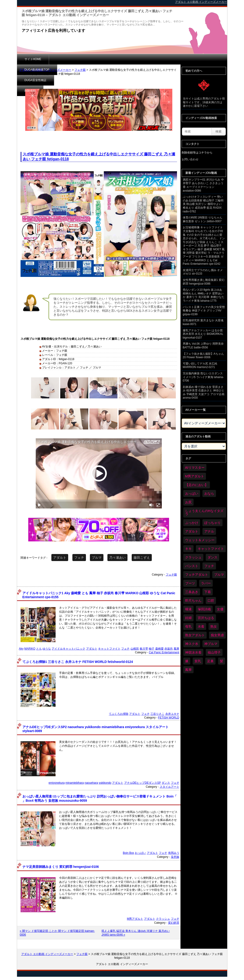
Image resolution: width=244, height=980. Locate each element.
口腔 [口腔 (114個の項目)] (211, 601)
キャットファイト (109, 649)
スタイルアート (170, 787)
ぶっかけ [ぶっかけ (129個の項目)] (192, 523)
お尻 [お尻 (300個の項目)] (188, 502)
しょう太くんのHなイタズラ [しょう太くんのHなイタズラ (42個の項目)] (204, 512)
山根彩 (135, 649)
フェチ (79, 558)
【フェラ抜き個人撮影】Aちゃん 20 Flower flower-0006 (203, 356)
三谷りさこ (157, 714)
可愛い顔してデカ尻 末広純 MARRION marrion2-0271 (200, 365)
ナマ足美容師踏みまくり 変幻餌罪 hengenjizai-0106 (61, 867)
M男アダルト (135, 919)
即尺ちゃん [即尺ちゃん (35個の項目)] (193, 601)
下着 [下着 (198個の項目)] (208, 592)
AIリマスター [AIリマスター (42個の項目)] (195, 468)
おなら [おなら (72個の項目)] (209, 494)
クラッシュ (163, 919)
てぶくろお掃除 (119, 714)
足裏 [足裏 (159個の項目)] (210, 661)
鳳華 (177, 649)
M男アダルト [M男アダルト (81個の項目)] (195, 476)
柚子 (152, 649)
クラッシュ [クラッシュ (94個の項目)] (193, 557)
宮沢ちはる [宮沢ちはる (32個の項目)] (206, 618)
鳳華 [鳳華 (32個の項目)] (188, 670)
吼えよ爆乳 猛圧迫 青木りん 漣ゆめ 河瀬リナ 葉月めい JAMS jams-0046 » (136, 933)
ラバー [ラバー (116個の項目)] (206, 583)
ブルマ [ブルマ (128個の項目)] (219, 575)
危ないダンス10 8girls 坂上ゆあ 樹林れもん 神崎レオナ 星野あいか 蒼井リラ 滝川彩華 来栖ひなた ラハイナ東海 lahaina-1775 (204, 295)
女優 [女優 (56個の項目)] (220, 609)
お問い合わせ (190, 159)
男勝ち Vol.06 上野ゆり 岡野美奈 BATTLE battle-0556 (203, 346)
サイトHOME (33, 59)
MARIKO (30, 649)
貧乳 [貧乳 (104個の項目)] (198, 661)
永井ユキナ (172, 714)
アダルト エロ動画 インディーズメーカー (45, 70)
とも (39, 649)
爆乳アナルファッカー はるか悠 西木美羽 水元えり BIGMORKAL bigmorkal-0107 (203, 334)
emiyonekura (57, 783)
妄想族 (175, 857)
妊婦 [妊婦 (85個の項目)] (188, 618)
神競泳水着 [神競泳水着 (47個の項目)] (193, 652)
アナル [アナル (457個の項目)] (209, 531)
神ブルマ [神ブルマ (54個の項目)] (211, 644)
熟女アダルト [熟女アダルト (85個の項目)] (195, 635)
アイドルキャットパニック (68, 649)
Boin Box (128, 853)
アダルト (60, 558)
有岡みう (174, 853)
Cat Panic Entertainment (164, 652)
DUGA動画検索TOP (69, 59)
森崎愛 (159, 649)
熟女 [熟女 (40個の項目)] (214, 626)
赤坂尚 (169, 649)
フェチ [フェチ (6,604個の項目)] (209, 566)
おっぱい (140, 853)
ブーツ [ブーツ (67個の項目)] (190, 583)
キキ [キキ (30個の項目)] (188, 549)
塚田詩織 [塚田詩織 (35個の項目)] (204, 609)
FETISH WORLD (169, 718)
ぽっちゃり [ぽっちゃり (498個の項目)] (212, 523)
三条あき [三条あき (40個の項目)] (192, 592)
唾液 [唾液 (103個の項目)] (188, 609)
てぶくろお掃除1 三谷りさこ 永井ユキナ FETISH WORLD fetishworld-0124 (78, 662)
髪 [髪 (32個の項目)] (222, 661)
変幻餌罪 (174, 923)
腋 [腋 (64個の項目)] (187, 661)
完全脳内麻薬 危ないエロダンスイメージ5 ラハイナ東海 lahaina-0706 (203, 377)
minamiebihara (75, 783)
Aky (21, 649)
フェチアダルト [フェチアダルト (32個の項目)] (197, 575)
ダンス (166, 783)
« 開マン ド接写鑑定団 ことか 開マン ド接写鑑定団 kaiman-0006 (57, 933)
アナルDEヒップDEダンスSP (143, 783)
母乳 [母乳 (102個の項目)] (188, 626)
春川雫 (144, 649)
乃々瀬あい (117, 558)
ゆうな (47, 649)
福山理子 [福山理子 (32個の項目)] (214, 652)
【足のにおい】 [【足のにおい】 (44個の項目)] (197, 485)
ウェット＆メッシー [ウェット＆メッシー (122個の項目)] (200, 540)
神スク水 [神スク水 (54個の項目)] (192, 644)
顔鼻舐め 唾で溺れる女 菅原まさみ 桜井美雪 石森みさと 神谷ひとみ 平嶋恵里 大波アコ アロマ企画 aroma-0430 (204, 392)
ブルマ (97, 558)
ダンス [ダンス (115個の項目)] (212, 557)
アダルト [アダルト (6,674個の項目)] (192, 531)
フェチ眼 (80, 70)
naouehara (91, 783)
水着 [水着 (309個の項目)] (201, 626)
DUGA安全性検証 (108, 59)
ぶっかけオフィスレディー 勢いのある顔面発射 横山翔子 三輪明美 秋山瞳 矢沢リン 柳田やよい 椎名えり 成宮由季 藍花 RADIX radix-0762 (203, 204)
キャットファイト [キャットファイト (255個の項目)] (211, 549)
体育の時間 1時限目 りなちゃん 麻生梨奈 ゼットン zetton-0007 (203, 219)
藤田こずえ (142, 558)
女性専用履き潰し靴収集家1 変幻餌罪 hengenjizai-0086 (204, 282)
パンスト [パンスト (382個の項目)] (192, 566)
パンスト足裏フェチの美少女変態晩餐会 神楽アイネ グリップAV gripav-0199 (204, 311)
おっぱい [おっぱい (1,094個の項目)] (192, 494)
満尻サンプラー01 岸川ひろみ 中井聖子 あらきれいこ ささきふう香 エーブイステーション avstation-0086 (203, 185)
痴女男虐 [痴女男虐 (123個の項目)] (217, 635)
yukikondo (105, 783)
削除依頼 (139, 59)
